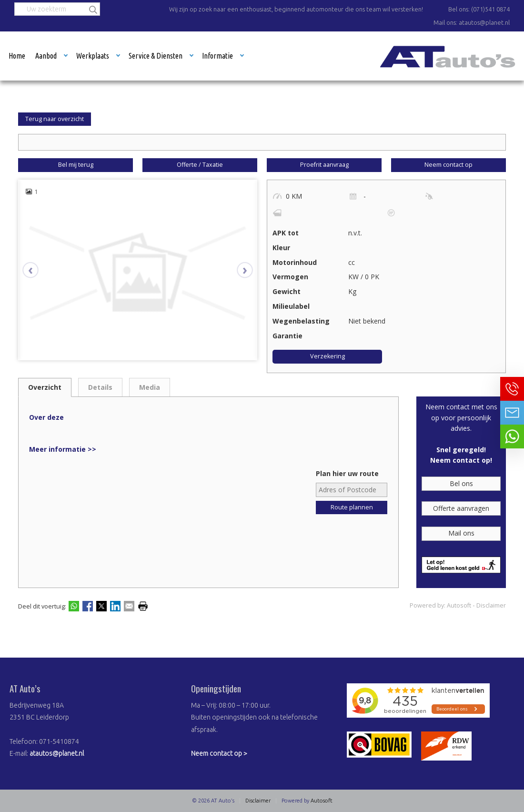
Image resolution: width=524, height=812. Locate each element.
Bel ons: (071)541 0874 (479, 9)
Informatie (217, 56)
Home (17, 56)
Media (150, 387)
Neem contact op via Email (512, 413)
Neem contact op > (219, 753)
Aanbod (46, 56)
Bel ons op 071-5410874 (512, 389)
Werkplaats (93, 56)
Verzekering (327, 356)
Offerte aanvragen (461, 508)
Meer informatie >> (63, 449)
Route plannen (352, 507)
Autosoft (459, 605)
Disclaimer (491, 605)
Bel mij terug (76, 165)
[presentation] (35, 270)
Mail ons (461, 533)
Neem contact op (448, 165)
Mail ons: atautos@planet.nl (472, 22)
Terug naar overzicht (55, 119)
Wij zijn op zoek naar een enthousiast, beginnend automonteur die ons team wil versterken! (296, 9)
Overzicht (45, 387)
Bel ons (461, 483)
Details (100, 387)
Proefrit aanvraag (324, 165)
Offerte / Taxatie (200, 165)
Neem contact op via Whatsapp (512, 436)
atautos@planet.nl (57, 753)
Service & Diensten (156, 56)
